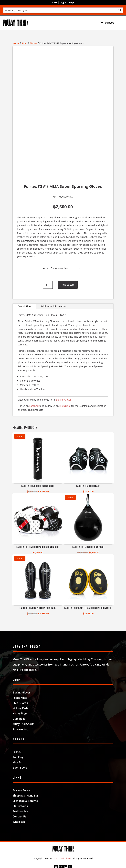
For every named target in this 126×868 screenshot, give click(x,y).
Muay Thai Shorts (24, 724)
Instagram (65, 406)
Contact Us (19, 816)
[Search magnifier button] (120, 10)
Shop (24, 43)
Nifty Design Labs (70, 831)
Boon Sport (20, 768)
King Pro (18, 762)
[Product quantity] (48, 285)
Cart (55, 2)
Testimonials (21, 811)
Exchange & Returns (25, 801)
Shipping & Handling (25, 796)
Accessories (20, 729)
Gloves (33, 43)
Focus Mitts (20, 698)
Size (45, 268)
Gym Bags (19, 719)
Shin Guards (20, 703)
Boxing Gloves (64, 400)
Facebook (34, 406)
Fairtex (17, 752)
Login (63, 2)
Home (16, 43)
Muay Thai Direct (62, 858)
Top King (18, 757)
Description (24, 306)
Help (71, 2)
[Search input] (60, 10)
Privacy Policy (21, 790)
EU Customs (20, 806)
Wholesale (19, 822)
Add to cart (68, 285)
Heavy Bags (20, 713)
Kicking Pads (20, 708)
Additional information (54, 306)
